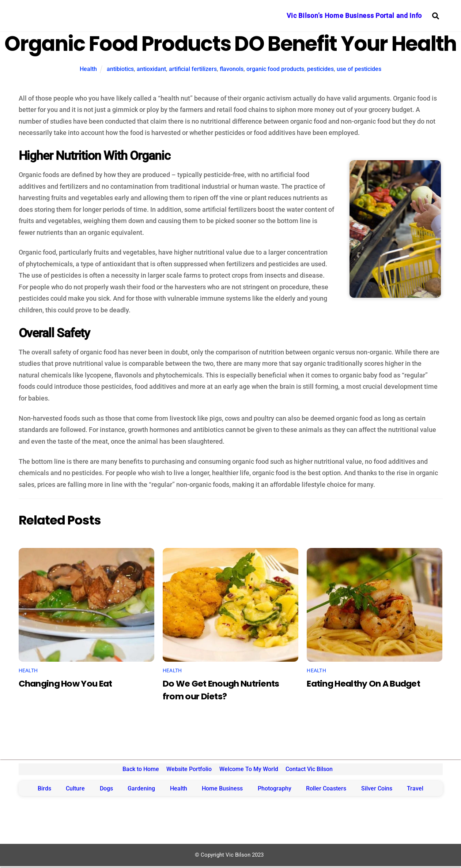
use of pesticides (359, 69)
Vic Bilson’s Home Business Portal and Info (354, 16)
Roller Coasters (326, 788)
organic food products (275, 69)
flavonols (232, 69)
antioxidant (151, 69)
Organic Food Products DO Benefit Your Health (230, 44)
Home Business (222, 788)
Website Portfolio (189, 769)
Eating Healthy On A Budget (363, 683)
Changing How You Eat (65, 683)
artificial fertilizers (193, 69)
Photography (275, 788)
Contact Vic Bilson (309, 769)
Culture (75, 788)
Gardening (141, 788)
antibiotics (120, 69)
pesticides (320, 69)
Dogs (106, 788)
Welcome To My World (249, 769)
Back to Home (141, 769)
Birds (44, 788)
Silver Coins (377, 788)
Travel (415, 788)
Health (88, 69)
